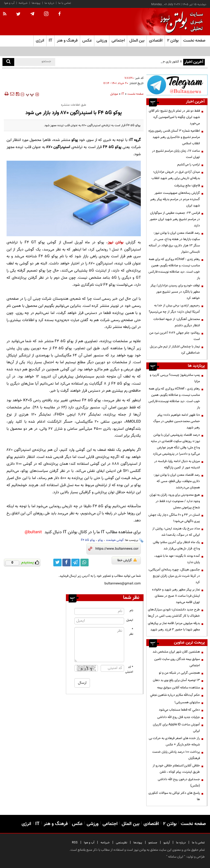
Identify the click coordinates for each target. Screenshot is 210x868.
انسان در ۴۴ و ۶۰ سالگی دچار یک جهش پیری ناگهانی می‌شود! (174, 518)
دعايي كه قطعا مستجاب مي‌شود (179, 710)
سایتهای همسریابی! (187, 702)
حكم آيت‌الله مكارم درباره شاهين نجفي (175, 695)
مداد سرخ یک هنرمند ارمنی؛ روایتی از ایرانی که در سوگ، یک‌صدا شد (176, 532)
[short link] (117, 549)
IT (123, 94)
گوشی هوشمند (115, 540)
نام (131, 611)
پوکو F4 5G (88, 540)
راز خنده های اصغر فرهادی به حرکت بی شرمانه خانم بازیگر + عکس (174, 741)
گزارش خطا (127, 560)
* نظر (131, 632)
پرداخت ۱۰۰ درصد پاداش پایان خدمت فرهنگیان (176, 755)
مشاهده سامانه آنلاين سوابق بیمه (179, 688)
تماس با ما (65, 3)
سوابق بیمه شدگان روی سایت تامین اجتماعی (177, 662)
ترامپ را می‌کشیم (189, 165)
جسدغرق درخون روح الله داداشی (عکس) (179, 782)
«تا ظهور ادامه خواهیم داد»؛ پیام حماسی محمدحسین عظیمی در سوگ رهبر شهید (177, 421)
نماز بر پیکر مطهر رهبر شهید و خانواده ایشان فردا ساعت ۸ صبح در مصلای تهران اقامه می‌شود (176, 596)
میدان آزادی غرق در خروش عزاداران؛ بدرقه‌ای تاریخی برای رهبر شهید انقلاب (176, 175)
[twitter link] (57, 563)
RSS (75, 843)
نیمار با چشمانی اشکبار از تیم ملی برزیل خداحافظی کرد (175, 350)
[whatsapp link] (84, 563)
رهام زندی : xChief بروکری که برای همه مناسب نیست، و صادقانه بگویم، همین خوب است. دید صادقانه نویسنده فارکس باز (174, 269)
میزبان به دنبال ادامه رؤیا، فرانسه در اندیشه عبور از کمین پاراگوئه (177, 464)
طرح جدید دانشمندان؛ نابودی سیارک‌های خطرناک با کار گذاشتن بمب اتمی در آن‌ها (174, 613)
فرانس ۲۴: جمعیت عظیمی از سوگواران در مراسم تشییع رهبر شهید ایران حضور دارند (175, 219)
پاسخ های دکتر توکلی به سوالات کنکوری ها (174, 796)
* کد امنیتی (129, 670)
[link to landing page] (180, 22)
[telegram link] (75, 563)
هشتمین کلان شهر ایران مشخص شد (176, 652)
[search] (8, 62)
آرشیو (167, 843)
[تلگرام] (177, 85)
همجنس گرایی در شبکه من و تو (179, 673)
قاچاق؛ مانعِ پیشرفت (187, 186)
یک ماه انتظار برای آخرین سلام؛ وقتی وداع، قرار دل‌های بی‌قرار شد (176, 545)
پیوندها (36, 3)
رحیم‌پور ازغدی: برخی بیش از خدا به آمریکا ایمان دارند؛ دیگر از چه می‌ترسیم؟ (174, 309)
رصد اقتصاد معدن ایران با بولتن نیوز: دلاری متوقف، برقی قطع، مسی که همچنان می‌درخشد (177, 481)
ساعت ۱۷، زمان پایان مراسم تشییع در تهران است (176, 154)
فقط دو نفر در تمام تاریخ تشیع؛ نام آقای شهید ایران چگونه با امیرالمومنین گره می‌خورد (174, 117)
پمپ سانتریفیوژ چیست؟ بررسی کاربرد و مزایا (175, 378)
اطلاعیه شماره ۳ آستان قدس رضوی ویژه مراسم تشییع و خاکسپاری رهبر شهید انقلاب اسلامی (174, 137)
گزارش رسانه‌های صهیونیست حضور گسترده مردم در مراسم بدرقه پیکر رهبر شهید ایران (175, 199)
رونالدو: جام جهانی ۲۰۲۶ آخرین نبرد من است (175, 336)
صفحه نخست (194, 41)
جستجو (153, 843)
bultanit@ (33, 532)
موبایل (114, 94)
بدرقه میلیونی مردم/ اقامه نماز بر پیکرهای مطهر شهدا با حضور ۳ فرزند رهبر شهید (174, 626)
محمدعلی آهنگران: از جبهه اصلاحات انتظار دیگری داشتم (177, 322)
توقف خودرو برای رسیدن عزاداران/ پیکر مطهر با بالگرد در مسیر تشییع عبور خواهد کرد (175, 292)
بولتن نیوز (116, 242)
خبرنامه (23, 3)
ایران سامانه (176, 857)
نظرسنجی (122, 843)
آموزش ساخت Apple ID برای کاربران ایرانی (176, 728)
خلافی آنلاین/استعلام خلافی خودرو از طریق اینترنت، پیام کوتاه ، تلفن (176, 769)
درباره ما (49, 3)
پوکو (100, 540)
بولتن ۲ (173, 41)
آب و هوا (9, 3)
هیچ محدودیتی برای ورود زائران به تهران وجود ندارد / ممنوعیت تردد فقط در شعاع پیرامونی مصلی (175, 501)
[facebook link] (66, 563)
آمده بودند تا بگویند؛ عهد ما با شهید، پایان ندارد (177, 559)
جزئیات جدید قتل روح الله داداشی (179, 717)
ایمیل (130, 620)
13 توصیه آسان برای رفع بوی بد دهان (176, 680)
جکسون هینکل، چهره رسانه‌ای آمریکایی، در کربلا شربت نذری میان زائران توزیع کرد (174, 576)
